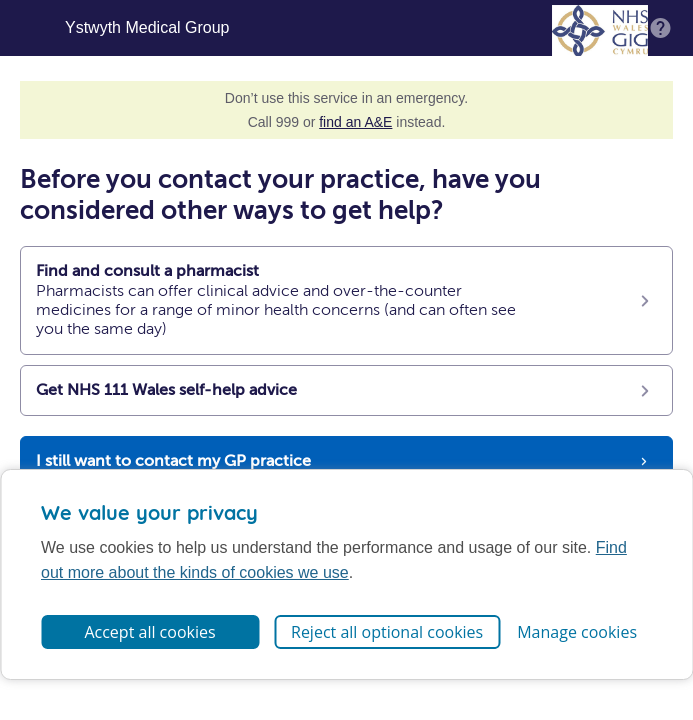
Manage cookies (577, 632)
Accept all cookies (149, 632)
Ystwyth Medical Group (147, 28)
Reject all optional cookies (387, 632)
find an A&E (355, 122)
